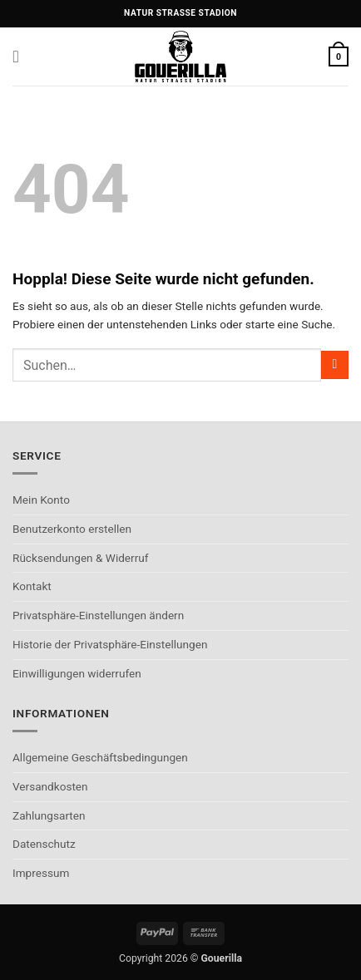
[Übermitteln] (335, 365)
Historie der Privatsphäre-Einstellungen (110, 644)
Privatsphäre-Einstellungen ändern (98, 615)
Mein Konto (41, 500)
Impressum (41, 873)
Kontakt (32, 586)
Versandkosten (50, 786)
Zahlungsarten (49, 815)
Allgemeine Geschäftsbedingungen (100, 757)
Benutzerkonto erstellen (72, 529)
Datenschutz (44, 844)
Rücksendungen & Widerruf (81, 558)
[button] (21, 57)
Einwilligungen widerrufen (77, 673)
